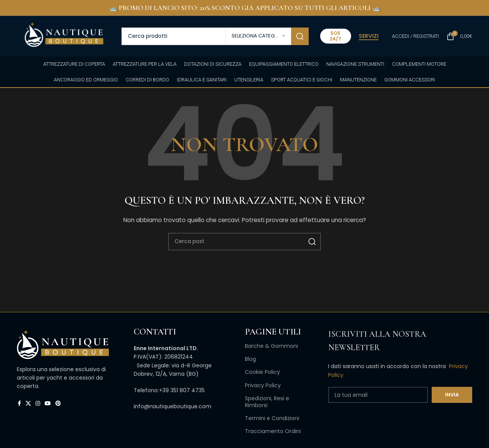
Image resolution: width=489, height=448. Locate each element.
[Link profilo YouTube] (48, 403)
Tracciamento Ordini (273, 431)
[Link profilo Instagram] (38, 403)
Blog (250, 359)
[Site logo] (64, 36)
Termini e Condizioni (272, 418)
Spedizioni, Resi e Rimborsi (267, 402)
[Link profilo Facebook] (19, 403)
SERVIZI (369, 36)
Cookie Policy (262, 372)
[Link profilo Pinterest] (58, 403)
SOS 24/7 (335, 36)
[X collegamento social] (28, 403)
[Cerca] (215, 36)
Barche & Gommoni (271, 346)
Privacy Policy (263, 385)
